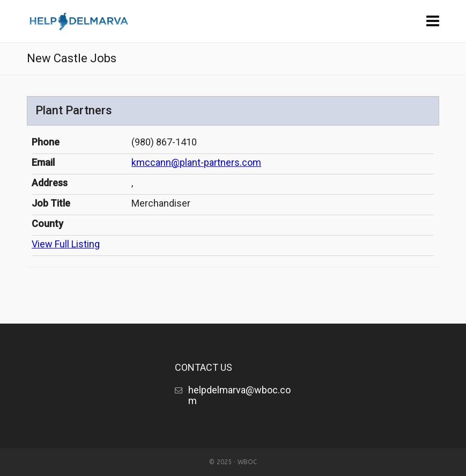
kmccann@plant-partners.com (196, 162)
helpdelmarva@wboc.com (239, 395)
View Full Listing (66, 244)
